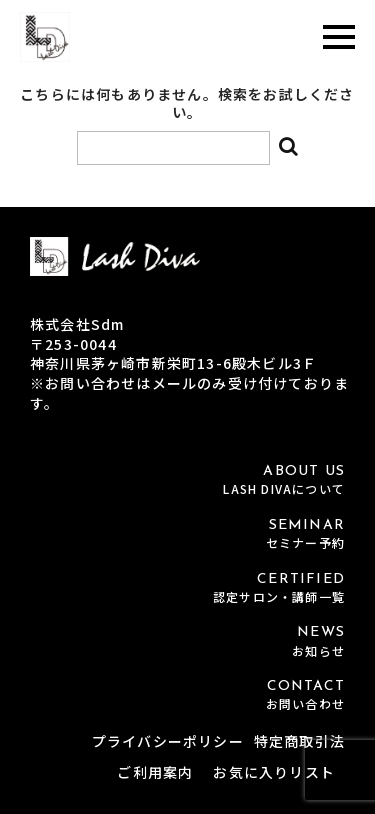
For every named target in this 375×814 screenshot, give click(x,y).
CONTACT (187, 695)
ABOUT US (187, 480)
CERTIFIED (187, 588)
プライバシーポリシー (168, 741)
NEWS (187, 641)
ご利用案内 (155, 772)
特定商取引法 (299, 741)
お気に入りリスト (274, 772)
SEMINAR (187, 534)
